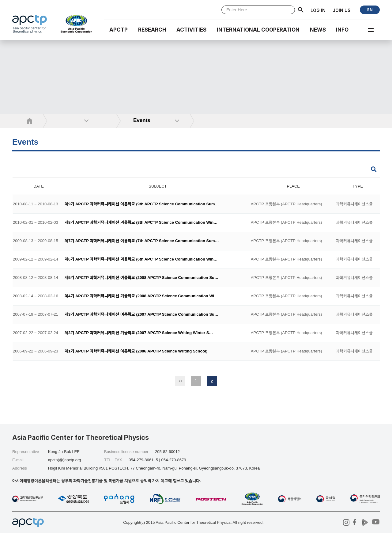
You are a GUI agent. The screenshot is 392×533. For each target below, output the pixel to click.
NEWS (318, 30)
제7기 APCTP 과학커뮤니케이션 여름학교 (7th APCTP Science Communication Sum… (142, 241)
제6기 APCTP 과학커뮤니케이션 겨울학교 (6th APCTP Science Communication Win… (141, 259)
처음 (180, 381)
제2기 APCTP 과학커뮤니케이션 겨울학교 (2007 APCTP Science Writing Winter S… (139, 333)
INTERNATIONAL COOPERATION (258, 30)
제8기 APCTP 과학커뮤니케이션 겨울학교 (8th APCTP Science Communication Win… (141, 223)
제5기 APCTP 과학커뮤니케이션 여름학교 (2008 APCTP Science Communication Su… (141, 278)
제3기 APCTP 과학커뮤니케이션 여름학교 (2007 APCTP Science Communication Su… (141, 315)
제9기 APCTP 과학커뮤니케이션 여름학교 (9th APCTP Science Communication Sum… (142, 204)
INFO (342, 30)
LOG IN (318, 10)
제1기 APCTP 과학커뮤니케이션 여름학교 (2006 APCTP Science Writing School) (136, 351)
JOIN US (342, 10)
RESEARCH (152, 30)
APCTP (119, 30)
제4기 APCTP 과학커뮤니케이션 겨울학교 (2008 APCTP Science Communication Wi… (141, 296)
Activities (191, 30)
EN (370, 10)
